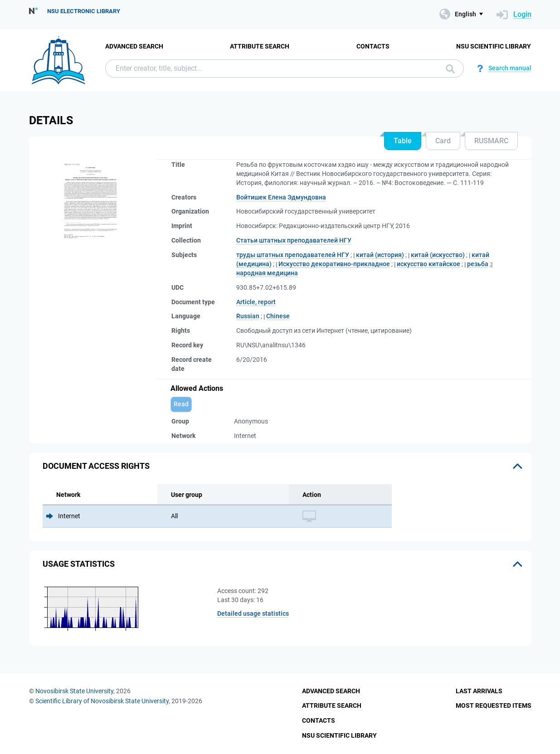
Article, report (256, 302)
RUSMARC (491, 141)
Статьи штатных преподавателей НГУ (294, 240)
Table (403, 141)
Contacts (373, 46)
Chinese (278, 316)
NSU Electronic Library (84, 11)
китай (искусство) (438, 255)
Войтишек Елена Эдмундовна (281, 197)
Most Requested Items (494, 705)
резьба (478, 264)
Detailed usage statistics (253, 613)
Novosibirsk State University (74, 691)
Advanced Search (134, 46)
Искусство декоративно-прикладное (334, 264)
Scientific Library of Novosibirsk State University (102, 701)
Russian (248, 316)
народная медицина (267, 273)
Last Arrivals (479, 691)
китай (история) (380, 255)
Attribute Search (260, 46)
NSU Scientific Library (494, 46)
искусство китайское (429, 264)
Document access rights (96, 466)
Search (450, 69)
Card (443, 141)
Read (181, 404)
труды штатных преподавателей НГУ (293, 255)
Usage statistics (79, 564)
